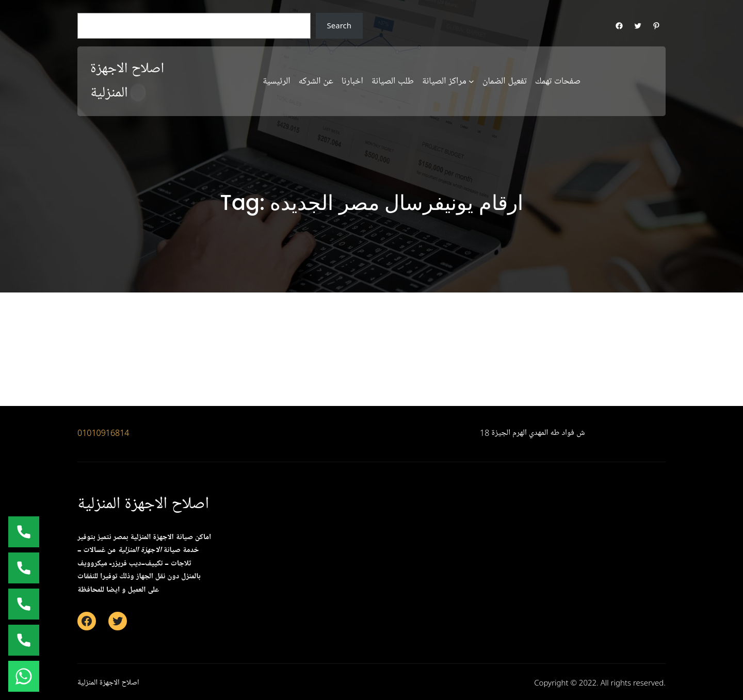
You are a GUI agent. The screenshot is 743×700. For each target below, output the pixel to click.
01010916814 (103, 433)
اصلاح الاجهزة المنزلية (143, 504)
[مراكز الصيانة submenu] (471, 81)
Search (339, 25)
